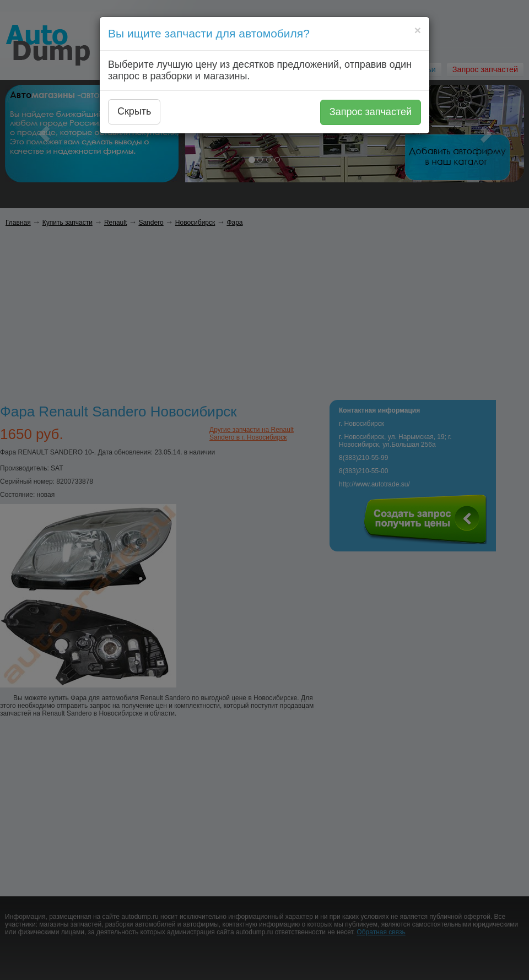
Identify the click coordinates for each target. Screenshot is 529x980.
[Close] (418, 30)
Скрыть (134, 111)
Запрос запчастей (371, 112)
